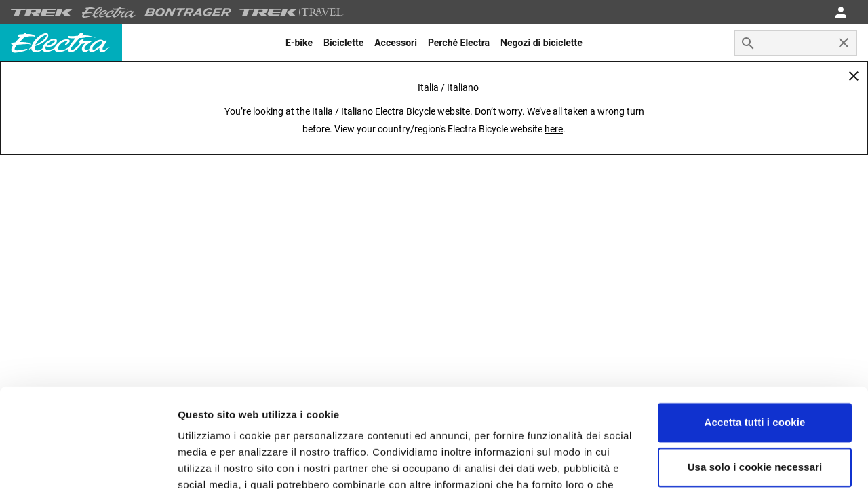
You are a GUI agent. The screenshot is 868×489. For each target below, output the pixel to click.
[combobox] (796, 43)
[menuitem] (299, 43)
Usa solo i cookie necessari (755, 374)
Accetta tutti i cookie (755, 330)
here (554, 129)
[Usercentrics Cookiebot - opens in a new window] (88, 463)
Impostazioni (209, 462)
